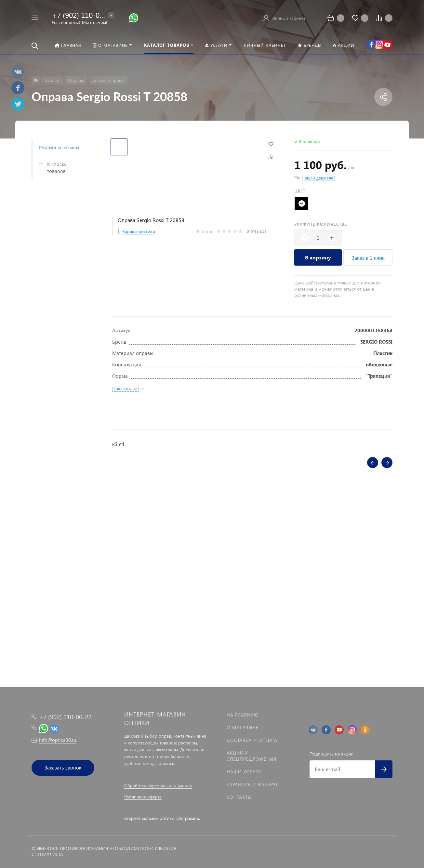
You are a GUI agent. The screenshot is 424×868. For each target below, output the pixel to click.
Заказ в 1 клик (368, 258)
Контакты (239, 797)
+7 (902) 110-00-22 (83, 15)
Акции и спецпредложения (252, 756)
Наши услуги (244, 772)
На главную (243, 715)
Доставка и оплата (252, 740)
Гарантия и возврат (252, 784)
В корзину (318, 257)
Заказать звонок (63, 768)
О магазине (243, 727)
